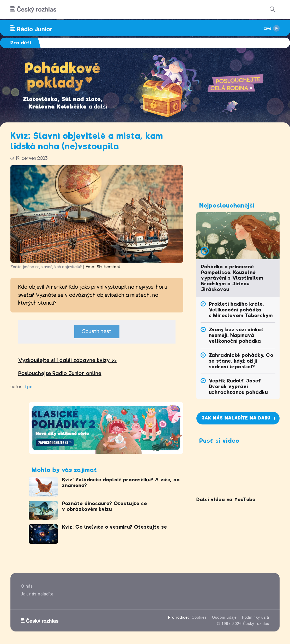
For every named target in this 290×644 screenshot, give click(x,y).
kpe (29, 387)
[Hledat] (273, 9)
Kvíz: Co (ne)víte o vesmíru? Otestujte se (115, 527)
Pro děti (21, 43)
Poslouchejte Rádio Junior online (60, 373)
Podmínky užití (256, 617)
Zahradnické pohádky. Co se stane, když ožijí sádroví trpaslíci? (241, 361)
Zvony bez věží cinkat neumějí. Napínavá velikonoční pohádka (236, 335)
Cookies (199, 617)
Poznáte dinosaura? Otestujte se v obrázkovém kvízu (105, 506)
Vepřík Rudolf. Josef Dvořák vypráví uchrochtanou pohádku (238, 386)
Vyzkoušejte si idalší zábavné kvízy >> (67, 360)
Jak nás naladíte (37, 594)
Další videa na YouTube (226, 500)
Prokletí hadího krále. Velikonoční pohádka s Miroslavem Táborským (241, 310)
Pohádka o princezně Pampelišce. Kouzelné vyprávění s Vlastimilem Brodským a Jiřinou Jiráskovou (232, 278)
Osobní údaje (224, 617)
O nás (27, 586)
